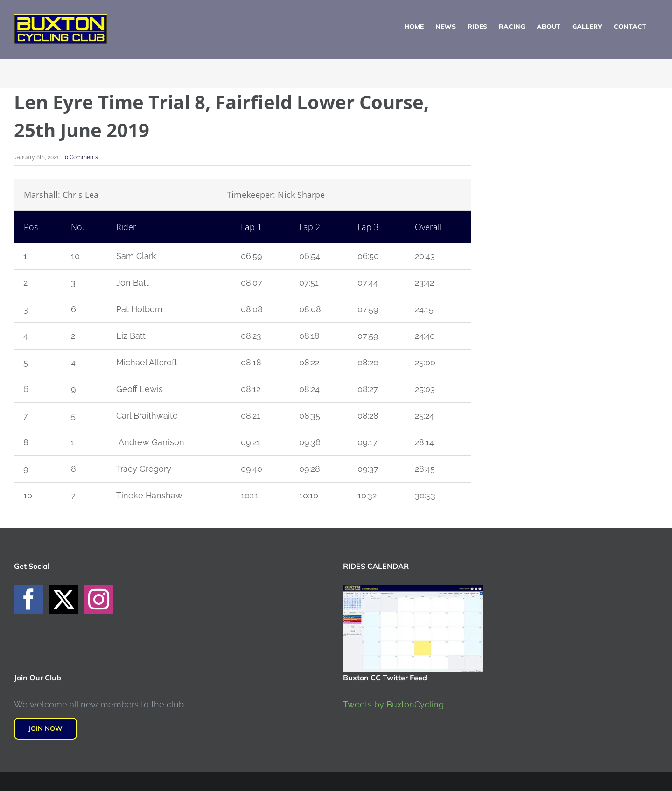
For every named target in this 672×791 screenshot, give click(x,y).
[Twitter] (64, 599)
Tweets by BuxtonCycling (393, 704)
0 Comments (81, 157)
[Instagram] (99, 599)
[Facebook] (29, 599)
